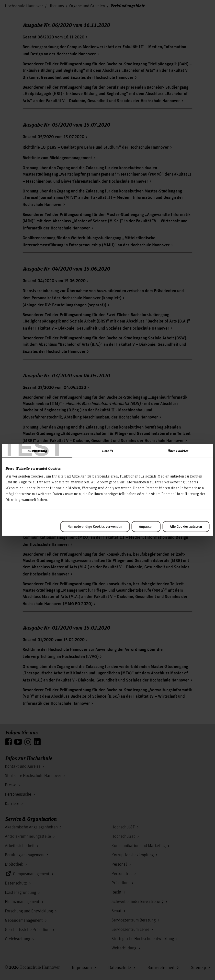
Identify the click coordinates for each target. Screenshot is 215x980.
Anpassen (146, 526)
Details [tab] (107, 451)
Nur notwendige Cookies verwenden (95, 526)
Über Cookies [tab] (178, 451)
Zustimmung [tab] (37, 451)
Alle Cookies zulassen (186, 526)
